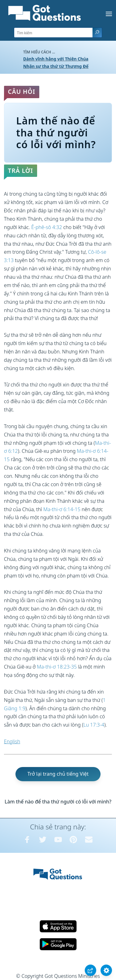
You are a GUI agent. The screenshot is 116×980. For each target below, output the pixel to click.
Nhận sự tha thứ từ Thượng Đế (56, 66)
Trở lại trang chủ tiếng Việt (58, 774)
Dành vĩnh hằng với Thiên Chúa (56, 59)
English (12, 741)
